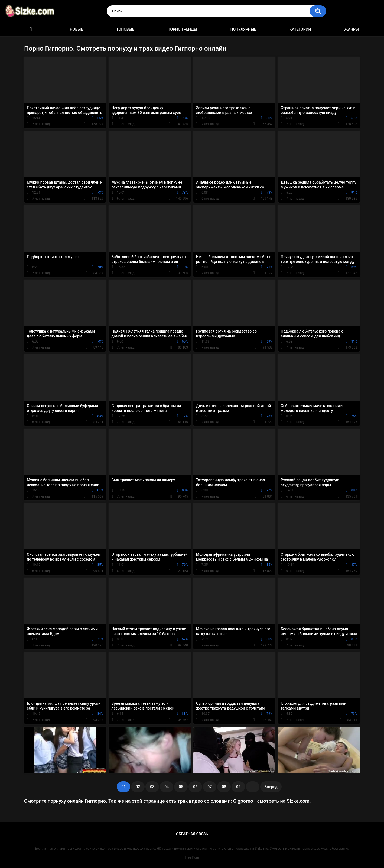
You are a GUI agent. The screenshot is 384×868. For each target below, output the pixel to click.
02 (138, 787)
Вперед (271, 787)
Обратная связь (192, 834)
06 (195, 787)
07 (210, 787)
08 (224, 787)
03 (152, 787)
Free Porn (192, 857)
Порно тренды (182, 29)
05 (181, 787)
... (253, 787)
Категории (300, 29)
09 (238, 787)
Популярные (243, 29)
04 (167, 787)
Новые (76, 29)
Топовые (125, 29)
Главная (31, 29)
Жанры (352, 29)
